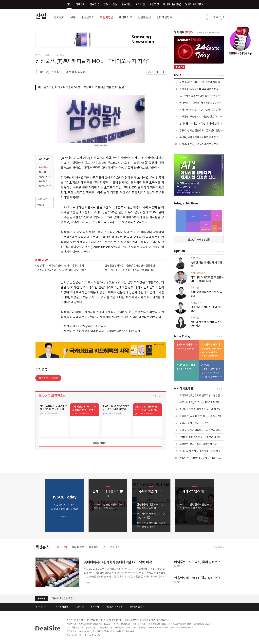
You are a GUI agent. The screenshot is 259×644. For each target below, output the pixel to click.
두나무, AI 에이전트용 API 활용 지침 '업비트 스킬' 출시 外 (209, 137)
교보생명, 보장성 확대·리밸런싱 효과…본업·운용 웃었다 (208, 117)
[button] (220, 506)
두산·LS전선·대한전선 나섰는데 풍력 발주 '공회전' (205, 82)
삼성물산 (48, 378)
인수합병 (94, 4)
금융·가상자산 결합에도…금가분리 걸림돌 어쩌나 (205, 130)
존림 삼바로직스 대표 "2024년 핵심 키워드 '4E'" (62, 270)
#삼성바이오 (45, 177)
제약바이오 (125, 17)
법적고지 (95, 607)
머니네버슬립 (172, 4)
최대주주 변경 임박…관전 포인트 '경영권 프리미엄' (187, 369)
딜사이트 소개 (42, 607)
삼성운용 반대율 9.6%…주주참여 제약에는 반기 (212, 349)
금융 (106, 4)
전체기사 (218, 547)
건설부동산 (144, 17)
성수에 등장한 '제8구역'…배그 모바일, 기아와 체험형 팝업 (212, 369)
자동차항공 (107, 17)
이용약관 (79, 607)
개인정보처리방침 (114, 607)
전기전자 (59, 17)
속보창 (217, 17)
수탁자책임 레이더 (211, 345)
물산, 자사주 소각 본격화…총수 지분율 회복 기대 (130, 270)
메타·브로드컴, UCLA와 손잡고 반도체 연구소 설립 (205, 144)
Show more (101, 443)
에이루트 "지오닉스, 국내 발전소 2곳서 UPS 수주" (205, 103)
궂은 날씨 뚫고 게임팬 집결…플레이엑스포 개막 (212, 373)
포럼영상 (154, 4)
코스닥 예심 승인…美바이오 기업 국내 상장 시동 (187, 349)
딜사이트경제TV (196, 4)
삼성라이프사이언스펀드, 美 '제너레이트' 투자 (61, 266)
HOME (38, 55)
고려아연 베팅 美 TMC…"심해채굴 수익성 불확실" (205, 110)
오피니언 (140, 4)
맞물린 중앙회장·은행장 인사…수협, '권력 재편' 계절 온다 (209, 409)
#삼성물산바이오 (45, 172)
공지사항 (42, 599)
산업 (69, 4)
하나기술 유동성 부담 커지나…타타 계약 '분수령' (204, 451)
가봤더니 (206, 365)
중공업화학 (88, 17)
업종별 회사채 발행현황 (199, 240)
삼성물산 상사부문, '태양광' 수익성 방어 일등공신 (130, 266)
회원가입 (157, 396)
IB (104, 547)
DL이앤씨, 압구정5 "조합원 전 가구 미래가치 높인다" (212, 377)
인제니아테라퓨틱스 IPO (187, 345)
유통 (73, 17)
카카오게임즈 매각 (186, 365)
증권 (115, 4)
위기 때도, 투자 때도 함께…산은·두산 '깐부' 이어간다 (207, 416)
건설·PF (115, 547)
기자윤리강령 (62, 607)
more (46, 260)
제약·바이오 (78, 547)
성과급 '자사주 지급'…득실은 (194, 423)
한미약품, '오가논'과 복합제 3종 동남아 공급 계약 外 (206, 124)
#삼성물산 (44, 167)
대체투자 (81, 4)
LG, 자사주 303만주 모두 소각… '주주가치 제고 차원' (206, 96)
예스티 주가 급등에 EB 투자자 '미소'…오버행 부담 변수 (207, 458)
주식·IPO (62, 547)
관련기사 (40, 260)
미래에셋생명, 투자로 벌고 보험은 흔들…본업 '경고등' (207, 89)
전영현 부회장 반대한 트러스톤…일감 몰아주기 (212, 356)
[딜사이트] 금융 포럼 (62, 598)
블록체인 (126, 4)
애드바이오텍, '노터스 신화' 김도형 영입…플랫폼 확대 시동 (209, 402)
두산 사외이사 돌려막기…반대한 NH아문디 (212, 352)
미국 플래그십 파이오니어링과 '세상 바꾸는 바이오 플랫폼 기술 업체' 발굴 (81, 87)
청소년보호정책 (137, 607)
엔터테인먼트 (164, 17)
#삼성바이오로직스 (45, 181)
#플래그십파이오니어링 (45, 186)
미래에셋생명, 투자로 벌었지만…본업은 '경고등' (204, 395)
